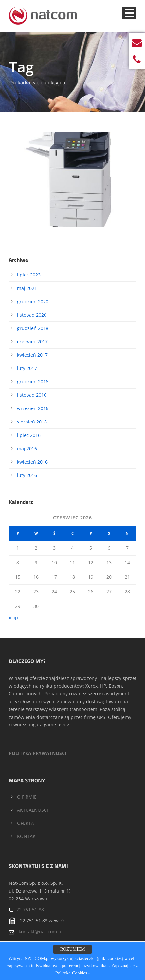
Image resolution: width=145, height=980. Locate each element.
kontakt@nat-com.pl (41, 932)
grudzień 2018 (33, 328)
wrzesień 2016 (33, 408)
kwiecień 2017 (32, 355)
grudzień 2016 (33, 382)
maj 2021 (27, 288)
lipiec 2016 (29, 435)
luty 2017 (27, 368)
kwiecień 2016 (32, 462)
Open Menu (129, 13)
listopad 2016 (32, 395)
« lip (13, 618)
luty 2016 (27, 475)
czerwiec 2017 (32, 342)
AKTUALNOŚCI (33, 810)
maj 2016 (27, 448)
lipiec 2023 (29, 275)
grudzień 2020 (33, 301)
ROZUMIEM (72, 949)
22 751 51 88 (30, 909)
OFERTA (26, 823)
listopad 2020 (32, 315)
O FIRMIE (27, 797)
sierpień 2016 (32, 422)
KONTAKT (28, 836)
